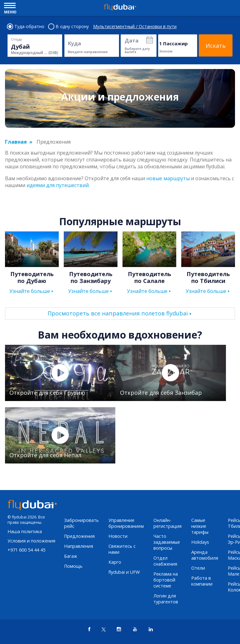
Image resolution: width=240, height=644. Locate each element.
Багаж (71, 556)
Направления (79, 546)
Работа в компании (202, 581)
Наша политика (25, 531)
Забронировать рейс (81, 523)
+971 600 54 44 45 (26, 550)
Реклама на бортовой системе (166, 580)
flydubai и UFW (124, 572)
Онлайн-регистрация (167, 523)
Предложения (79, 536)
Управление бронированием (126, 523)
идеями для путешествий (58, 185)
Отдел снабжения (165, 561)
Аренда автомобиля (205, 555)
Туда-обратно (26, 27)
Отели (198, 568)
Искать (216, 46)
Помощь (73, 566)
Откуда (16, 39)
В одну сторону (69, 27)
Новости (118, 536)
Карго (115, 562)
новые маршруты (168, 178)
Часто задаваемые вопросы (167, 542)
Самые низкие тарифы (200, 526)
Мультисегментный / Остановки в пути (135, 27)
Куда (74, 43)
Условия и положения (31, 541)
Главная (16, 142)
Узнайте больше (30, 291)
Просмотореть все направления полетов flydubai (118, 313)
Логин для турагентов (166, 599)
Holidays (200, 542)
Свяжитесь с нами (122, 549)
